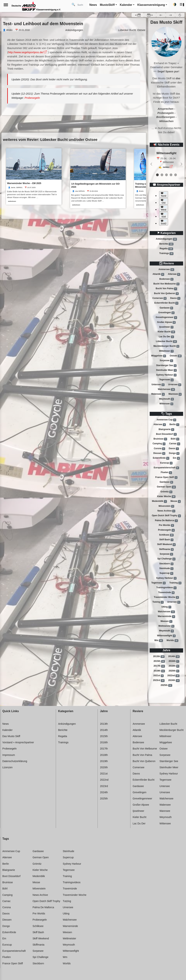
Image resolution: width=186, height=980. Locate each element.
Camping (159, 444)
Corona (159, 449)
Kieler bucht (166, 332)
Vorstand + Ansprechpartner (18, 742)
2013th (159, 657)
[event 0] (157, 175)
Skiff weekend (166, 545)
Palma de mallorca (166, 521)
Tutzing (158, 602)
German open (166, 487)
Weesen (166, 621)
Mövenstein (166, 506)
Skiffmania (166, 549)
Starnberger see (166, 366)
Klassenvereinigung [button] (151, 5)
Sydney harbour (166, 375)
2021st (158, 676)
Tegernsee (166, 380)
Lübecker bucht (166, 341)
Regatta (166, 249)
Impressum (9, 755)
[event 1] (162, 175)
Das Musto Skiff (11, 736)
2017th (159, 666)
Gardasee (166, 308)
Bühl (175, 439)
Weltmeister (166, 626)
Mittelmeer (166, 351)
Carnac (175, 444)
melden (166, 167)
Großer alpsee (166, 322)
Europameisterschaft (166, 468)
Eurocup (166, 463)
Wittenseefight (166, 636)
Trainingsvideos (166, 588)
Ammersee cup (166, 420)
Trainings (166, 253)
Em (176, 458)
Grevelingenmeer (166, 317)
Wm (159, 641)
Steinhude (166, 569)
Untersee (158, 385)
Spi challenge (166, 559)
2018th (174, 666)
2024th (174, 680)
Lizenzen (7, 767)
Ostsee (176, 356)
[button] (182, 5)
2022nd (173, 676)
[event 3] (171, 175)
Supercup (166, 573)
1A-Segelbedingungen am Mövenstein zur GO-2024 (96, 185)
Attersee (174, 274)
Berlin (174, 425)
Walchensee (166, 389)
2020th (174, 671)
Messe (176, 501)
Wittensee (166, 404)
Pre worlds (166, 525)
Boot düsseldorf (166, 434)
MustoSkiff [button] (107, 5)
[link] (34, 177)
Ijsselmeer (166, 327)
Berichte (166, 244)
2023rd (159, 680)
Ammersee (166, 270)
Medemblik (159, 501)
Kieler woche (166, 497)
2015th (159, 661)
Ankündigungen (166, 239)
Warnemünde (166, 616)
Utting (166, 607)
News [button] (93, 5)
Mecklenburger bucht (166, 346)
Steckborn (166, 564)
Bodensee (166, 279)
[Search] (82, 5)
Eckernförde (161, 458)
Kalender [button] (126, 5)
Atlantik (158, 274)
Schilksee (166, 535)
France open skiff (166, 477)
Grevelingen (166, 313)
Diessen (159, 453)
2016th (174, 661)
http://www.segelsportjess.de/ (26, 52)
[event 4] (176, 175)
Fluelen (166, 473)
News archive (166, 511)
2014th (174, 657)
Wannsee (175, 394)
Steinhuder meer (166, 370)
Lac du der (166, 337)
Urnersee (175, 385)
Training (175, 583)
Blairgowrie (166, 430)
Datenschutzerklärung (15, 761)
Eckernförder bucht (166, 303)
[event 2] (166, 175)
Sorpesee (166, 361)
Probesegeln (166, 530)
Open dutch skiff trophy (166, 516)
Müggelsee (159, 356)
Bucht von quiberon (166, 294)
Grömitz (166, 492)
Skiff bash (166, 540)
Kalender (7, 730)
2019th (159, 671)
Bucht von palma (166, 289)
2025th (166, 685)
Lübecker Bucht (127, 30)
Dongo (174, 453)
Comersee (159, 298)
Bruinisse (160, 439)
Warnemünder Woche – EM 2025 (24, 183)
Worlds (172, 641)
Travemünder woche (166, 597)
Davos (175, 298)
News (6, 724)
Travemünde (166, 593)
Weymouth (166, 399)
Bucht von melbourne (166, 284)
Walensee (158, 394)
